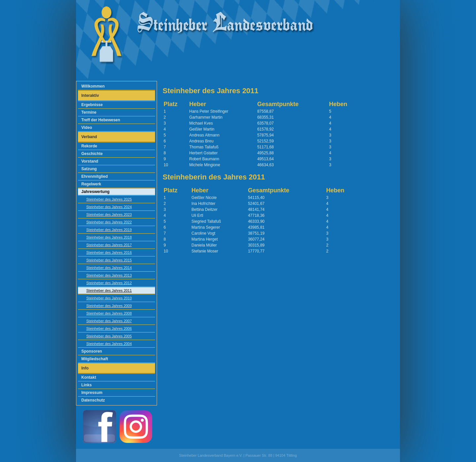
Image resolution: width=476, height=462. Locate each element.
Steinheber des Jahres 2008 (109, 313)
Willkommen (93, 86)
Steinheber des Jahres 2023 (109, 214)
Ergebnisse (92, 105)
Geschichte (92, 154)
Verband (89, 137)
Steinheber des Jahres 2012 (109, 283)
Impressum (92, 393)
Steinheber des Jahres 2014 (109, 268)
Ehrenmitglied (95, 176)
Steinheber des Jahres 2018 (109, 237)
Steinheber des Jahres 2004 (109, 344)
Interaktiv (90, 96)
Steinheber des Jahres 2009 (109, 306)
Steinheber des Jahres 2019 (109, 230)
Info (85, 368)
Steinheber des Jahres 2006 (109, 328)
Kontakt (89, 377)
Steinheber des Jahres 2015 (109, 260)
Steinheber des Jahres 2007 (109, 321)
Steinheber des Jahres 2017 (109, 245)
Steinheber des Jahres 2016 (109, 252)
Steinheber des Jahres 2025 (109, 199)
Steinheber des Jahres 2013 (109, 275)
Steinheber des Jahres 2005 (109, 336)
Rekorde (89, 146)
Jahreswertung (95, 192)
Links (86, 385)
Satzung (89, 169)
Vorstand (90, 161)
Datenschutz (93, 400)
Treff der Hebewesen (101, 120)
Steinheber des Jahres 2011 (109, 290)
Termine (89, 112)
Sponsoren (92, 351)
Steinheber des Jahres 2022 (109, 222)
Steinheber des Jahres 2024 (109, 207)
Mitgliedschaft (95, 359)
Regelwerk (91, 184)
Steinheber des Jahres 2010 (109, 298)
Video (87, 128)
